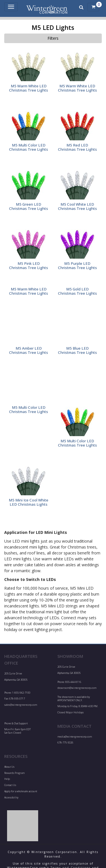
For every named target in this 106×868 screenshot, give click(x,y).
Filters (53, 38)
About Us (9, 767)
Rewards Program (14, 773)
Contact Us (10, 785)
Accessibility (11, 797)
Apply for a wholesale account (21, 791)
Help (7, 779)
